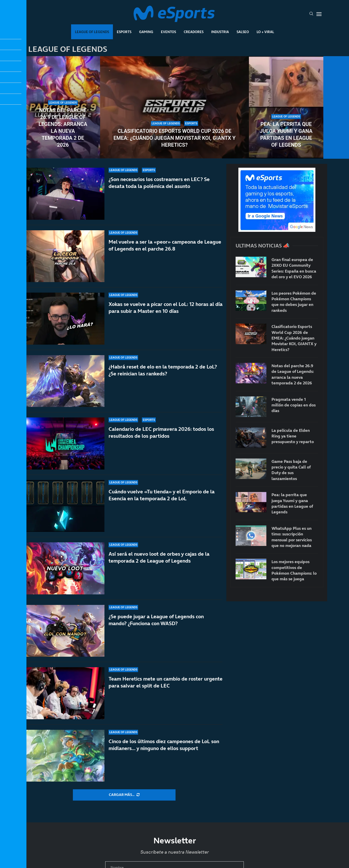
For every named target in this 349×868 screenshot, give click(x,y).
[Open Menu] (319, 14)
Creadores (194, 32)
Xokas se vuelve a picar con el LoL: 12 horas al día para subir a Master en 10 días (166, 308)
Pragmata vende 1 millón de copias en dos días (294, 405)
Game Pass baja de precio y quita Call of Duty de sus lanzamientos (291, 470)
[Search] (311, 14)
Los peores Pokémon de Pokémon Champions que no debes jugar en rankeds (294, 302)
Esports (124, 32)
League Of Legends (92, 32)
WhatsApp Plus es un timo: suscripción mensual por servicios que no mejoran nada (292, 537)
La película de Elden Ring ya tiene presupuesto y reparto (293, 436)
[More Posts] (124, 795)
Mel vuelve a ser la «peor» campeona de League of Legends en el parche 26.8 (165, 245)
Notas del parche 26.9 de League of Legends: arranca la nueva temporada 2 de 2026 (63, 128)
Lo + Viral (265, 32)
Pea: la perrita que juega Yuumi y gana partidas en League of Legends (286, 134)
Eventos (168, 32)
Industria (220, 32)
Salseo (243, 32)
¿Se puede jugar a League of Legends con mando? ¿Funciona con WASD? (156, 630)
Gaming (146, 32)
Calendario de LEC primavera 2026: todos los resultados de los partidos (161, 432)
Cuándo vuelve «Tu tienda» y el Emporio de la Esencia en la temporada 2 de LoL (162, 495)
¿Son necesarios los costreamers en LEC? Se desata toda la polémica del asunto (159, 183)
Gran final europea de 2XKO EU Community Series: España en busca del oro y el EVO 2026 (294, 268)
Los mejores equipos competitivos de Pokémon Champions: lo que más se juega (294, 570)
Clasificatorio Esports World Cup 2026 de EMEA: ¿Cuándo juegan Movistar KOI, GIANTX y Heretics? (174, 138)
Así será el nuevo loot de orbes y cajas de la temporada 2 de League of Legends (159, 560)
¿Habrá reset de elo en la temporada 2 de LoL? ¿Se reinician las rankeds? (163, 370)
